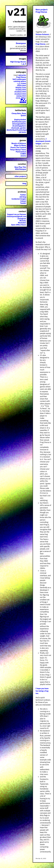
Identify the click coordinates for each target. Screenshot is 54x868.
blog (24, 183)
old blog (23, 197)
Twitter (23, 195)
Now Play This (20, 167)
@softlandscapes (19, 122)
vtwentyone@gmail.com (16, 216)
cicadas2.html (20, 92)
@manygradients (19, 124)
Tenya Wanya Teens (18, 150)
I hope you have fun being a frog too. (42, 691)
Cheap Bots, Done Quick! (19, 114)
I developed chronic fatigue (43, 141)
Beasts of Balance (19, 143)
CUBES (23, 154)
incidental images (19, 199)
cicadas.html (21, 90)
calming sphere (20, 81)
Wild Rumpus (21, 169)
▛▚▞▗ (23, 100)
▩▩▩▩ (23, 102)
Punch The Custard (18, 147)
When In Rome (20, 145)
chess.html (22, 86)
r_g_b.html (22, 83)
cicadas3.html (20, 94)
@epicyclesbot (20, 120)
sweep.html (21, 96)
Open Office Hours (19, 225)
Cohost (23, 201)
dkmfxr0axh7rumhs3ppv (17, 130)
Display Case (21, 88)
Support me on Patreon (17, 214)
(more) (23, 156)
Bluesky (23, 221)
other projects (20, 176)
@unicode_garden (19, 128)
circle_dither (21, 98)
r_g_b (24, 64)
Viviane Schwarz (42, 34)
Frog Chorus (40, 44)
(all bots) (22, 132)
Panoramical (21, 152)
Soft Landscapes (19, 79)
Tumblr (23, 203)
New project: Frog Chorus (42, 11)
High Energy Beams (18, 62)
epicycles (22, 75)
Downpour (21, 43)
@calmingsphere (19, 126)
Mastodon (22, 223)
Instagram (22, 219)
